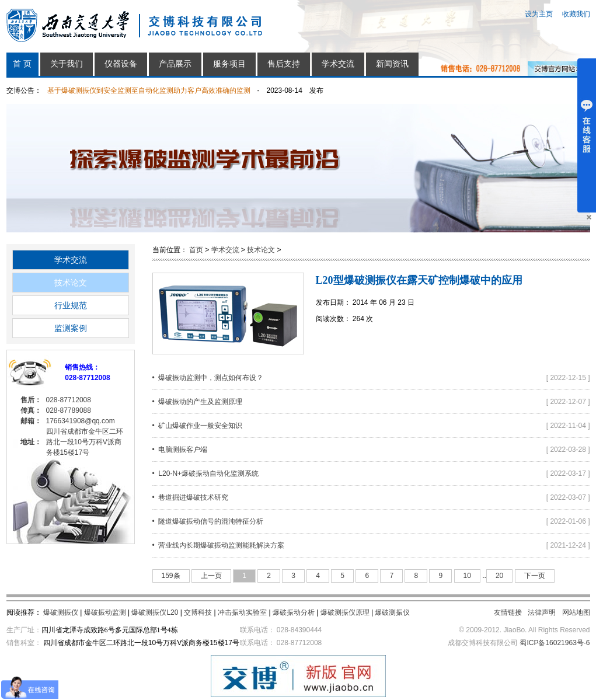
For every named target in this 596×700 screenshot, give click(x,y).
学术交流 (338, 64)
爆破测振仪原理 (345, 612)
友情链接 (508, 612)
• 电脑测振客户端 (180, 450)
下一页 (535, 576)
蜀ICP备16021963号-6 (555, 643)
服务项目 (229, 64)
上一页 (211, 576)
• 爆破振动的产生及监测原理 (198, 402)
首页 (196, 250)
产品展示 (175, 64)
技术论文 (71, 283)
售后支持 (284, 64)
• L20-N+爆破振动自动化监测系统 (206, 473)
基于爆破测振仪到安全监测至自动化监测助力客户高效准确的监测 (149, 90)
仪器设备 (121, 64)
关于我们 (67, 64)
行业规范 (71, 305)
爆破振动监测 (105, 612)
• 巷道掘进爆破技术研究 (191, 497)
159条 (171, 576)
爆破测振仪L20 (155, 612)
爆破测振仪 (61, 612)
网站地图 (576, 612)
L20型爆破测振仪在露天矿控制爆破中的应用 (419, 280)
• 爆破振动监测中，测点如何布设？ (208, 378)
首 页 (22, 64)
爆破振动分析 (294, 612)
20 (499, 576)
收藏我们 (576, 14)
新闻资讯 (392, 64)
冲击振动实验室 (242, 612)
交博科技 (198, 612)
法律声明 (542, 612)
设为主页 (539, 14)
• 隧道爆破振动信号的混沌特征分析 (208, 521)
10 (467, 576)
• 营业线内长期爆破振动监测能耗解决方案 (219, 545)
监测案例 (71, 328)
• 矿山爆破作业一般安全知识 (198, 426)
